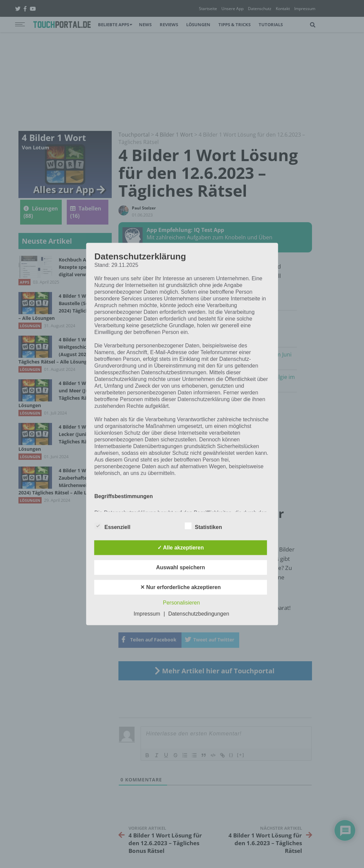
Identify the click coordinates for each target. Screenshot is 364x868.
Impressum (147, 613)
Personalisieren (181, 602)
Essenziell (112, 526)
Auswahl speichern (180, 567)
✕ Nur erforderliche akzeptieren (180, 587)
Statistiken (203, 526)
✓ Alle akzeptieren (181, 547)
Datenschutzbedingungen (199, 613)
